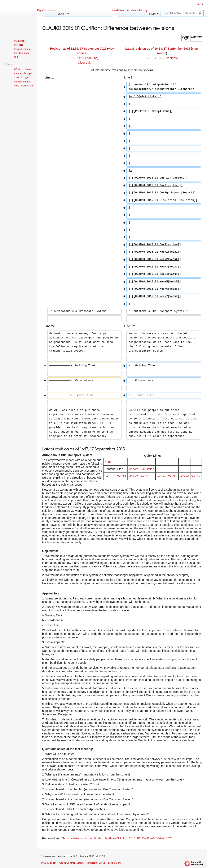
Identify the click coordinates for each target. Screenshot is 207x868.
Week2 (133, 476)
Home (108, 462)
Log (107, 476)
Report (133, 469)
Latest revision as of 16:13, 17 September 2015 (158, 49)
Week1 (122, 476)
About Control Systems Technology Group (82, 863)
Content (110, 469)
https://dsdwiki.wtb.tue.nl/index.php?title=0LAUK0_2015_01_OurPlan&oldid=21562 (117, 838)
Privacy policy (49, 863)
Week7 (196, 476)
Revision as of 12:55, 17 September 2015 (78, 49)
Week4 (161, 476)
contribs (92, 58)
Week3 (145, 476)
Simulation (147, 469)
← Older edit (82, 63)
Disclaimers (114, 863)
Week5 (173, 476)
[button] (186, 38)
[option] (186, 38)
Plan (120, 469)
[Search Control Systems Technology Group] (183, 13)
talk (82, 58)
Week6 (184, 476)
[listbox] (192, 38)
